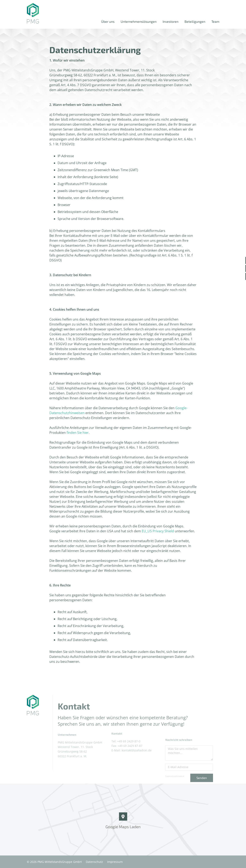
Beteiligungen (195, 21)
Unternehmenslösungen (139, 21)
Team (215, 21)
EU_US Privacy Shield (158, 531)
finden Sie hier (78, 433)
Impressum (115, 862)
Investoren (171, 21)
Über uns (108, 21)
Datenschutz (94, 862)
